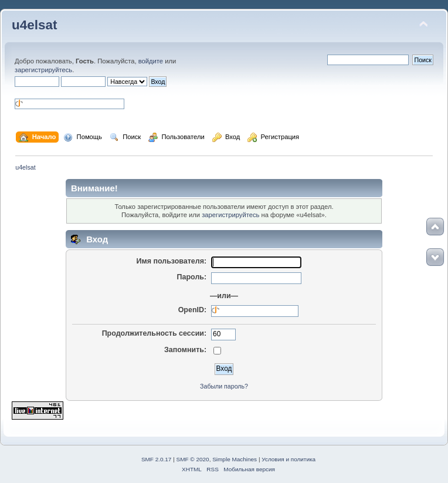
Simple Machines (235, 459)
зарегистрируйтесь (43, 70)
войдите (151, 61)
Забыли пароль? (224, 386)
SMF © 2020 (193, 459)
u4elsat (34, 25)
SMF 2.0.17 (157, 459)
